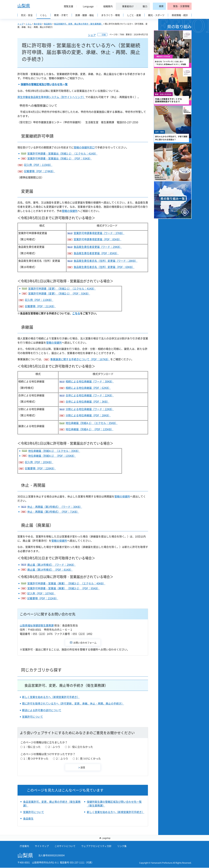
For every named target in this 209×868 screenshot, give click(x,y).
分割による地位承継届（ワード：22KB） (90, 409)
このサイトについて (65, 846)
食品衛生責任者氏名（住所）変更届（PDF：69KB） (104, 267)
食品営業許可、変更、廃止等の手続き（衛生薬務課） (78, 24)
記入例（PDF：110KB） (39, 300)
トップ (20, 24)
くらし (29, 24)
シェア (92, 35)
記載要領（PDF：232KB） (43, 598)
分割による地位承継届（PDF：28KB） (88, 415)
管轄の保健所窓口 (84, 147)
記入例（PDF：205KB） (39, 462)
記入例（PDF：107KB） (41, 593)
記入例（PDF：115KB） (38, 165)
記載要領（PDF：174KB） (40, 171)
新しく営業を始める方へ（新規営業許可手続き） (51, 697)
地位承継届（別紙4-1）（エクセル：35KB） (92, 423)
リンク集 (122, 846)
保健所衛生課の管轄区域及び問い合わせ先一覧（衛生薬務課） (114, 804)
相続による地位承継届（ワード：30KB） (90, 381)
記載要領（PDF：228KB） (40, 468)
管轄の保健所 (70, 211)
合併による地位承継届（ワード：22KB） (90, 395)
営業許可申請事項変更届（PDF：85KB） (97, 239)
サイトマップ (42, 846)
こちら (76, 313)
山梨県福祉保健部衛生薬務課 (37, 625)
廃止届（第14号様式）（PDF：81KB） (50, 570)
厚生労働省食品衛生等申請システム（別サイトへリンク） (51, 97)
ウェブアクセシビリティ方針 (96, 846)
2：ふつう (54, 747)
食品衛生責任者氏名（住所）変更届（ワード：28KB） (106, 261)
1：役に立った (32, 747)
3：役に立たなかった (81, 747)
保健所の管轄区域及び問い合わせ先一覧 (44, 84)
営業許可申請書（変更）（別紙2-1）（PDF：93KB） (59, 293)
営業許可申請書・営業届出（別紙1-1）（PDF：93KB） (60, 158)
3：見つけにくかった (88, 759)
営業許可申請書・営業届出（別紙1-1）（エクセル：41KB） (62, 154)
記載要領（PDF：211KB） (40, 306)
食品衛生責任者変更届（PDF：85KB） (96, 253)
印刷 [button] (104, 35)
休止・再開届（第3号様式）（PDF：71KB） (53, 512)
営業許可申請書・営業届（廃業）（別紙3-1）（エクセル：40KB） (66, 583)
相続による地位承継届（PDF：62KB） (88, 388)
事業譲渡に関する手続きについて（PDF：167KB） (80, 359)
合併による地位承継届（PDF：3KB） (87, 402)
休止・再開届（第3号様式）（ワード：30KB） (55, 507)
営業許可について (33, 717)
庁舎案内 (24, 846)
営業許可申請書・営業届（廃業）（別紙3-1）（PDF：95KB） (63, 588)
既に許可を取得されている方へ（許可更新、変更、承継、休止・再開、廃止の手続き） (73, 703)
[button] (67, 6)
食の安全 (38, 24)
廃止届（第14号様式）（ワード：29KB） (52, 565)
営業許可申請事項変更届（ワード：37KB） (99, 233)
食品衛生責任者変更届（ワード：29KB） (98, 247)
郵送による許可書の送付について (42, 710)
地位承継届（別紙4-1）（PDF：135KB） (89, 429)
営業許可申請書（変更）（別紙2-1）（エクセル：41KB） (62, 289)
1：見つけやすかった (36, 759)
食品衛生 (48, 24)
